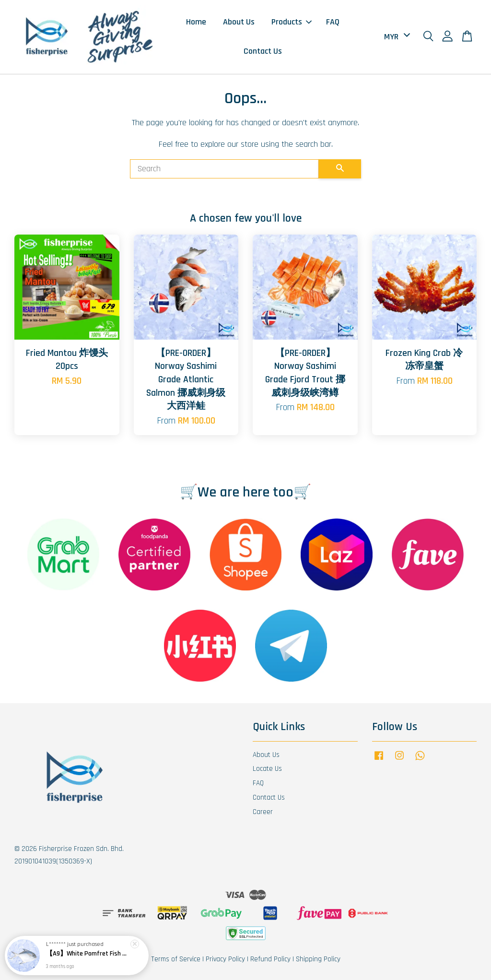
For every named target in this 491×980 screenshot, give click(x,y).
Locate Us (267, 769)
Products (292, 22)
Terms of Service (176, 959)
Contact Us (263, 51)
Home (196, 22)
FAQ (333, 22)
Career (263, 812)
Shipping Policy (318, 959)
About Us (239, 22)
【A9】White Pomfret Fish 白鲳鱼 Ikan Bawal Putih (88, 955)
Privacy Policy (225, 959)
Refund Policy (270, 959)
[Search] (224, 169)
